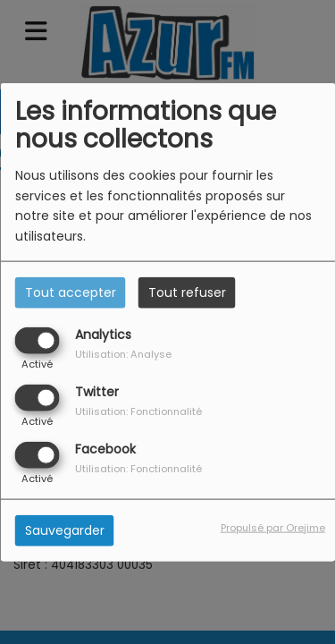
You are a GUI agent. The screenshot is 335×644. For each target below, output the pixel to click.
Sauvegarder (65, 530)
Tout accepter (71, 292)
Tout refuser (187, 292)
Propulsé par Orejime (273, 528)
